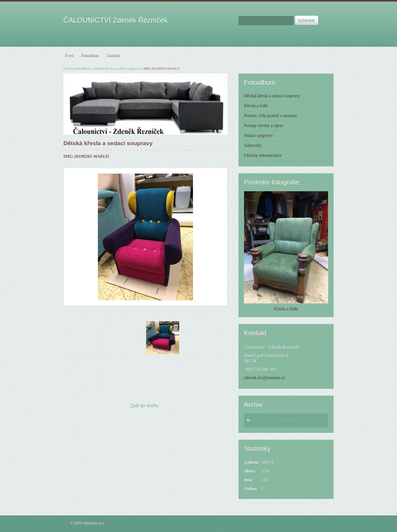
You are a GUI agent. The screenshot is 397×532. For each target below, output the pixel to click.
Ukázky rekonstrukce (263, 155)
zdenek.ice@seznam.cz (265, 378)
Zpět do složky (145, 406)
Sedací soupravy (258, 135)
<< (250, 422)
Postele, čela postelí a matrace (270, 116)
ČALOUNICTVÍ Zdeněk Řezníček (116, 20)
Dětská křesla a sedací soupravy (117, 68)
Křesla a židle (256, 106)
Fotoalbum (83, 68)
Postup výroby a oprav (264, 125)
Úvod (67, 68)
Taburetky (253, 145)
